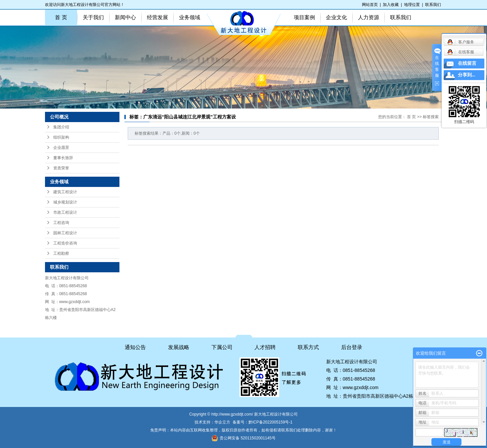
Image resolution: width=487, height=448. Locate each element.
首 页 (61, 17)
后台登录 (352, 347)
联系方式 (308, 347)
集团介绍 (61, 127)
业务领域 (190, 17)
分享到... (467, 75)
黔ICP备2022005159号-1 (270, 422)
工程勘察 (61, 253)
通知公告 (135, 347)
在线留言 (467, 63)
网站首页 (370, 5)
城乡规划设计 (65, 202)
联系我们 (433, 5)
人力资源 (369, 17)
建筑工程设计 (65, 192)
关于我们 (93, 17)
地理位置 (412, 5)
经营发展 (157, 17)
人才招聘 (265, 347)
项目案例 (304, 17)
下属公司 (222, 347)
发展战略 (179, 347)
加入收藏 (391, 5)
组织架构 (61, 137)
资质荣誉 (61, 168)
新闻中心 (125, 17)
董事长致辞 (63, 158)
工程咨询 (61, 223)
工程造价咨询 (65, 243)
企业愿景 (61, 148)
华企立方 (222, 422)
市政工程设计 (65, 212)
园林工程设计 (65, 233)
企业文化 (336, 17)
